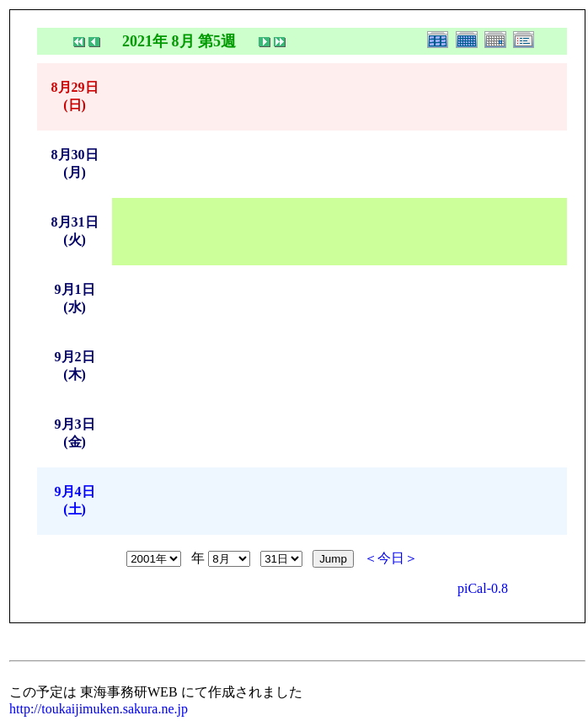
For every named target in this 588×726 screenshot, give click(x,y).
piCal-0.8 (483, 588)
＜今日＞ (391, 558)
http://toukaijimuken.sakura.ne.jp (99, 709)
